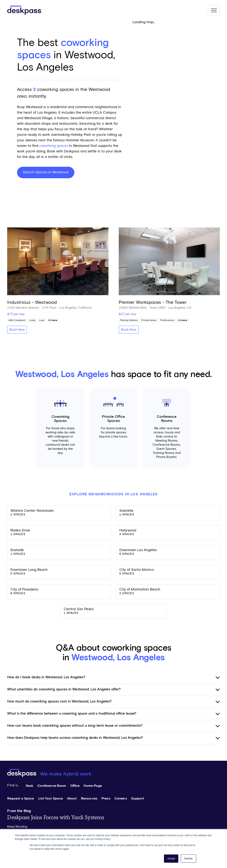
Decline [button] (188, 859)
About (72, 798)
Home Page (93, 786)
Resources (89, 798)
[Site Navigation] (214, 10)
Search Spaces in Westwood (46, 172)
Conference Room (52, 786)
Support (138, 798)
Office (75, 786)
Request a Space (21, 798)
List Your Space (51, 798)
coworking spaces (54, 146)
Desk (30, 786)
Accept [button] (171, 859)
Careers (121, 798)
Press (106, 798)
